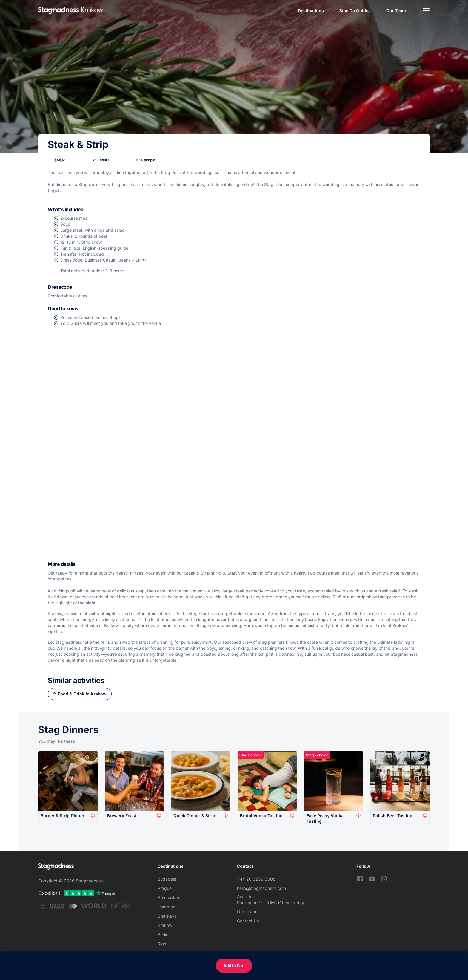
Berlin (163, 934)
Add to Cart (234, 966)
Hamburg (167, 907)
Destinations (311, 11)
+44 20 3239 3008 (256, 879)
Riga (162, 944)
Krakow (165, 925)
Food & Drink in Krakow (82, 694)
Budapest (167, 879)
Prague (165, 888)
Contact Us (248, 921)
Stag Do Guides (355, 11)
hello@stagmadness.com (261, 888)
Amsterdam (169, 897)
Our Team (396, 11)
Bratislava (167, 916)
